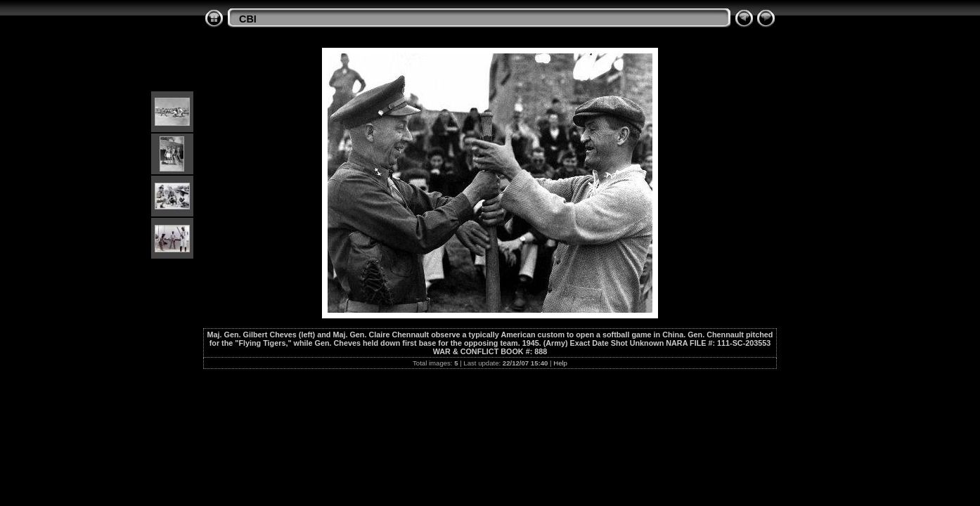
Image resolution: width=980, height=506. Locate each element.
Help (560, 363)
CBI (248, 19)
